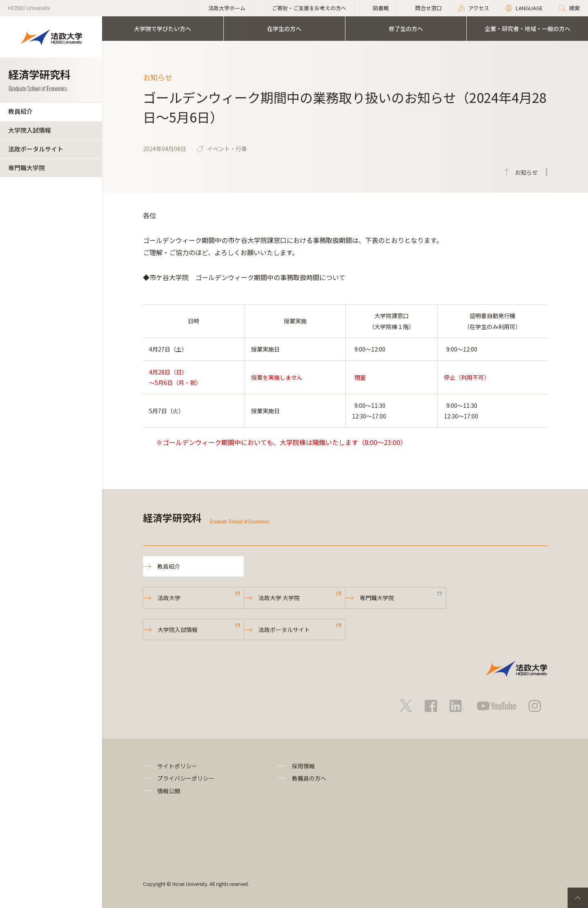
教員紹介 (20, 111)
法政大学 (169, 598)
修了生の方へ (406, 29)
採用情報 (303, 766)
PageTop (578, 898)
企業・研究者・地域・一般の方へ (528, 29)
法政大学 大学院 (279, 598)
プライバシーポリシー (186, 778)
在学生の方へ (284, 29)
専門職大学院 (27, 168)
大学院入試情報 (30, 130)
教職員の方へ (309, 778)
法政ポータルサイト (36, 149)
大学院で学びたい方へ (163, 29)
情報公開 (169, 791)
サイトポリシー (177, 766)
